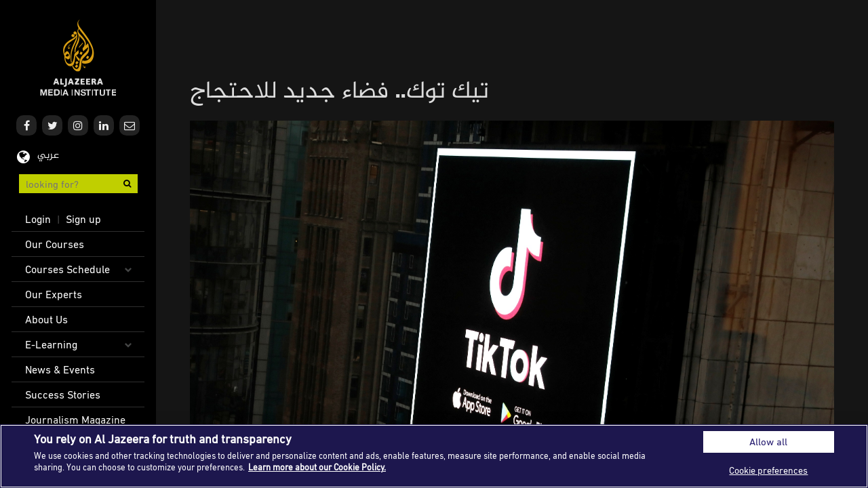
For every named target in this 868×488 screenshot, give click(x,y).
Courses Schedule (67, 269)
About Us (46, 319)
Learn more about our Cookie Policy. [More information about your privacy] (317, 467)
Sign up (83, 219)
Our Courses (55, 244)
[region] (434, 456)
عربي (48, 156)
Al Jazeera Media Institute (78, 58)
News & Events (60, 369)
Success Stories (63, 394)
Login (38, 219)
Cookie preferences (768, 470)
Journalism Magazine (75, 420)
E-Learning (51, 344)
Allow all (768, 442)
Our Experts (54, 294)
